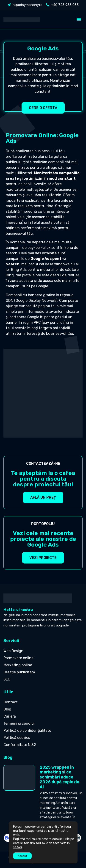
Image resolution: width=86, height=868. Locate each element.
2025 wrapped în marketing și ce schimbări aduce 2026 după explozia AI (60, 777)
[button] (79, 19)
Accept (22, 856)
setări (17, 847)
